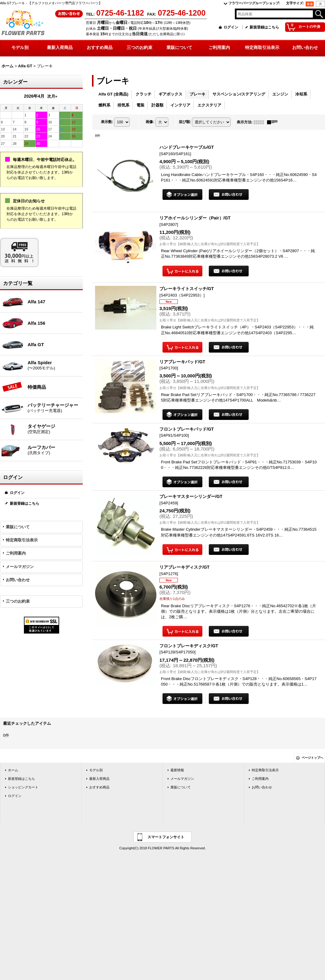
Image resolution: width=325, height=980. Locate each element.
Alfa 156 (36, 323)
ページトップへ (312, 758)
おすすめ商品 (99, 787)
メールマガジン (20, 567)
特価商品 (37, 387)
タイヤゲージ (55, 429)
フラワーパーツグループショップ (254, 3)
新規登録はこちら (264, 27)
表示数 (107, 122)
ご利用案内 (16, 553)
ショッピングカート (23, 787)
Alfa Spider (55, 365)
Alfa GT (36, 344)
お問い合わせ (18, 580)
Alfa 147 (36, 302)
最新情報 (177, 770)
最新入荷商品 (99, 779)
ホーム (13, 770)
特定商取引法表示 (22, 540)
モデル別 (96, 770)
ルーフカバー (55, 450)
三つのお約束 (18, 601)
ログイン (231, 27)
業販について (18, 527)
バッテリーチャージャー (55, 408)
